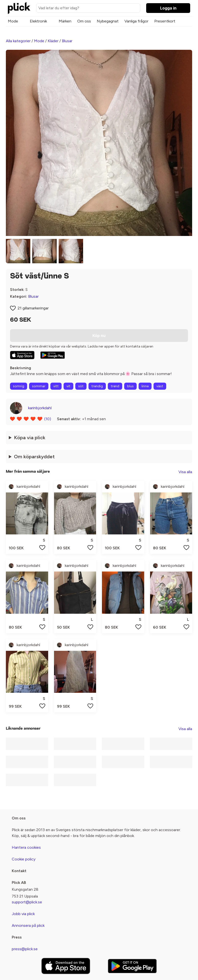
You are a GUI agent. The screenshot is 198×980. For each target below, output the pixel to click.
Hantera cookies (26, 847)
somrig (19, 386)
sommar (39, 386)
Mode (13, 21)
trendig (97, 386)
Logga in (168, 8)
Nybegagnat (108, 21)
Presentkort (165, 21)
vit (68, 386)
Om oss (84, 21)
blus (130, 386)
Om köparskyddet (34, 457)
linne (145, 386)
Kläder (53, 41)
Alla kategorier (18, 41)
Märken (65, 21)
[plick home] (19, 8)
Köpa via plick (30, 438)
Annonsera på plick (28, 925)
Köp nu (99, 336)
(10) (48, 419)
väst (160, 386)
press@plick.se (25, 949)
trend (115, 386)
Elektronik (38, 21)
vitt (56, 386)
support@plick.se (27, 902)
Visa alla (185, 472)
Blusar (67, 41)
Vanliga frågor (136, 21)
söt (81, 386)
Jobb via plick (23, 914)
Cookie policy (24, 859)
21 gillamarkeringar (33, 308)
